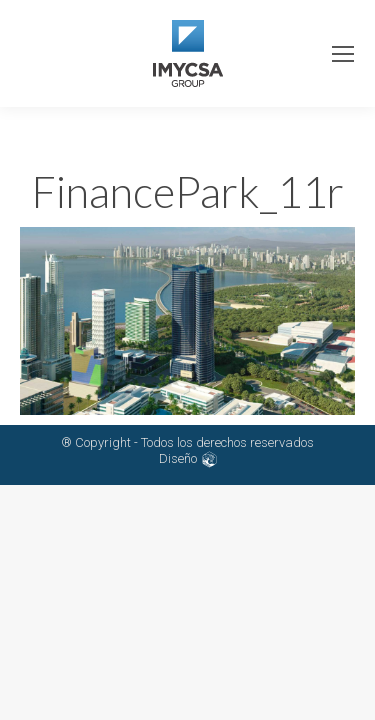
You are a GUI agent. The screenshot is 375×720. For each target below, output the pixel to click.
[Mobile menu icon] (343, 54)
